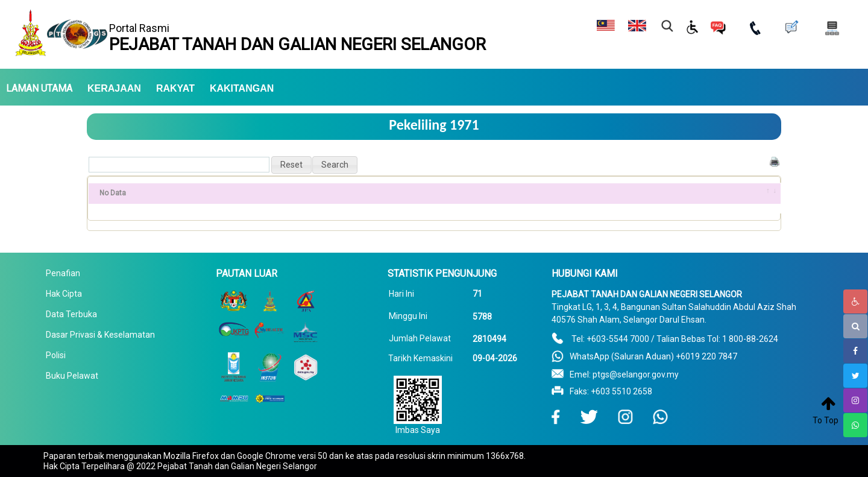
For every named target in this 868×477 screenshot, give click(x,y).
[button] (291, 165)
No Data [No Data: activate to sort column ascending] (113, 193)
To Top (826, 420)
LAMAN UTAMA (39, 89)
